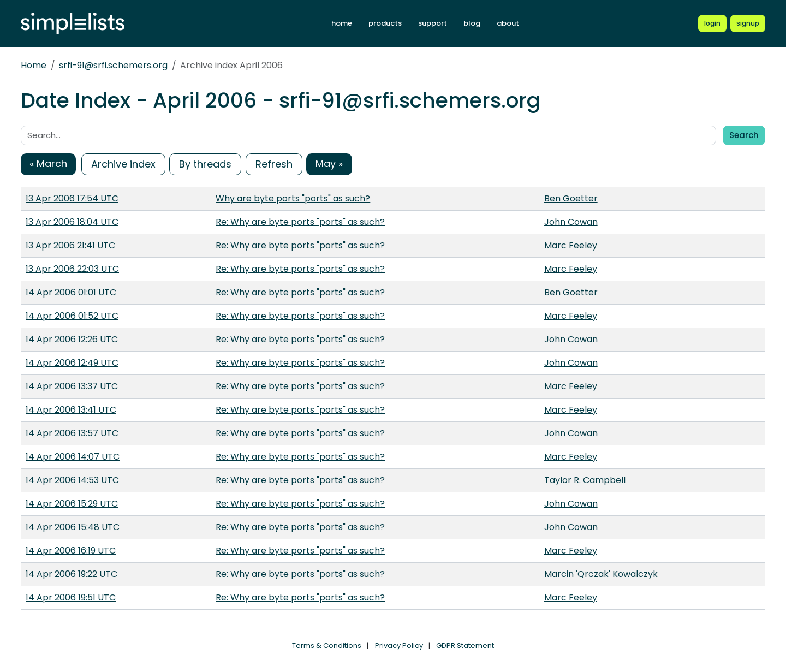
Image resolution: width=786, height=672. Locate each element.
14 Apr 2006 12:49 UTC (72, 363)
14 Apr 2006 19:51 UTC (71, 597)
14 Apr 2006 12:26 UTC (72, 339)
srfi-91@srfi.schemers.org (113, 65)
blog (472, 23)
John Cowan (571, 222)
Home (34, 65)
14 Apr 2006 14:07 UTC (73, 457)
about (508, 23)
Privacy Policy (399, 646)
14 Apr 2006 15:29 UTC (72, 504)
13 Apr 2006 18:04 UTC (72, 222)
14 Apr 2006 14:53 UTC (72, 480)
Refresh (274, 164)
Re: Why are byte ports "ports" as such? (300, 222)
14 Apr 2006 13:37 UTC (72, 386)
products (385, 23)
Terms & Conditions (327, 646)
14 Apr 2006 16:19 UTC (71, 551)
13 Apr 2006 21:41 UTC (70, 245)
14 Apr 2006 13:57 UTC (72, 433)
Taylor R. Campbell (585, 480)
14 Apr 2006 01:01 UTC (71, 292)
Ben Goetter (571, 198)
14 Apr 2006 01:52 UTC (72, 316)
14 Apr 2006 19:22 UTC (72, 574)
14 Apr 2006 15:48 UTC (73, 527)
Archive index (123, 164)
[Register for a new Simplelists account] (748, 23)
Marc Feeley (571, 245)
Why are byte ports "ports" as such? (293, 198)
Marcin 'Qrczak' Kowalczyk (601, 574)
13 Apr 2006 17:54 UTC (72, 198)
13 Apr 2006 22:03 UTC (72, 269)
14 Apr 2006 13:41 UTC (71, 410)
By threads (205, 164)
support (433, 23)
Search (744, 135)
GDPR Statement (465, 646)
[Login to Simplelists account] (712, 23)
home (342, 23)
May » (329, 163)
